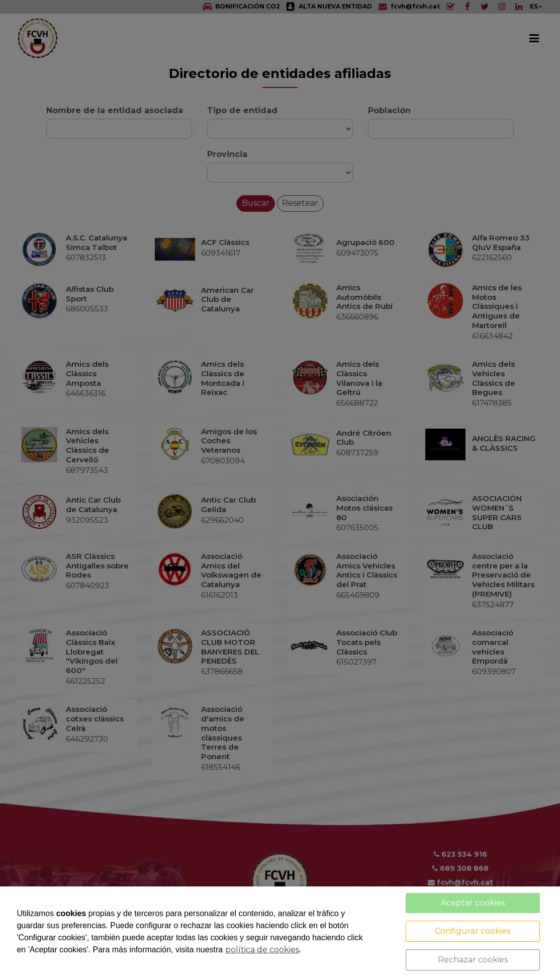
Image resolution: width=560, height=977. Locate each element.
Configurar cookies (473, 931)
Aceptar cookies (473, 903)
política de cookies (262, 950)
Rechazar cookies (473, 960)
